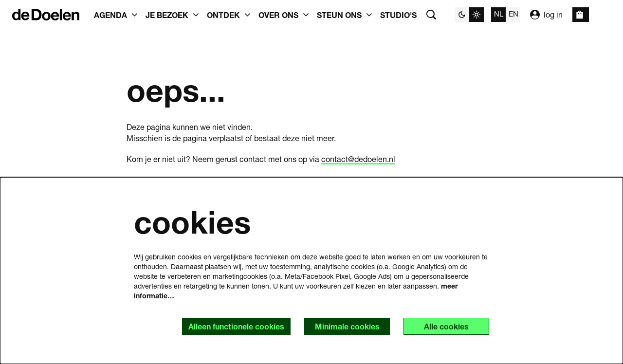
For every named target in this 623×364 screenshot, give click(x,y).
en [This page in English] (513, 14)
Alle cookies (446, 326)
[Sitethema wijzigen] (469, 15)
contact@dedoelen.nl (358, 159)
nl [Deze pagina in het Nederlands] (499, 14)
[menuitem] (398, 15)
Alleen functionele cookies (236, 326)
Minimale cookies (347, 326)
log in (546, 15)
